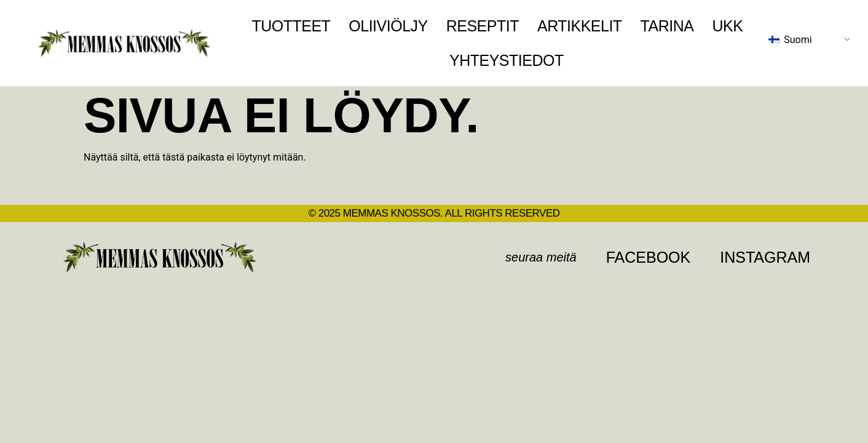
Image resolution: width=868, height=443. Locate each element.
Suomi (790, 40)
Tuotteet (291, 26)
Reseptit (483, 26)
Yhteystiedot (507, 60)
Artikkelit (580, 26)
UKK (727, 26)
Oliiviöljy (388, 26)
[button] (541, 257)
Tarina (667, 26)
